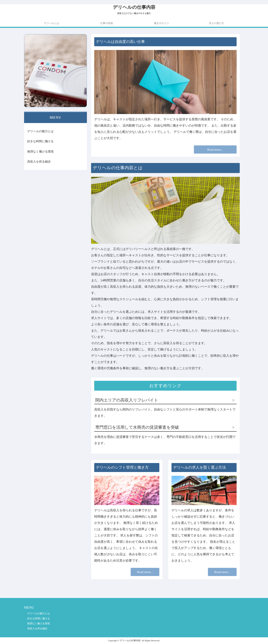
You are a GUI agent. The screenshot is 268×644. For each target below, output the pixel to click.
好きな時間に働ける (40, 141)
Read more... (215, 150)
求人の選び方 (216, 23)
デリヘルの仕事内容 (134, 7)
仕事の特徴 (107, 23)
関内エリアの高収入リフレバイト (127, 400)
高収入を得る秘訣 (39, 162)
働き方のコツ (161, 23)
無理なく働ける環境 (40, 151)
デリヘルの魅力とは (40, 131)
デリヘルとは (52, 23)
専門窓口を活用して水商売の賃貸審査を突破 (137, 427)
